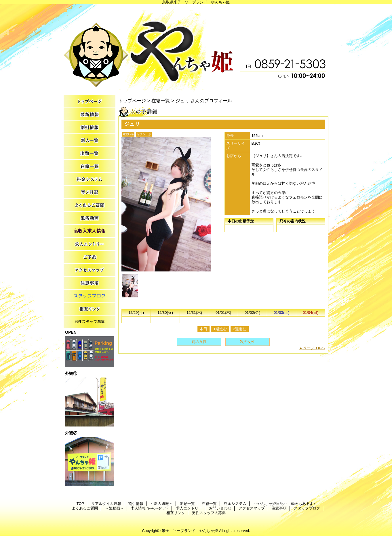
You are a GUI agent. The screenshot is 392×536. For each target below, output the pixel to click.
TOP (90, 102)
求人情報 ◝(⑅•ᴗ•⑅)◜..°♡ (90, 231)
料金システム (90, 179)
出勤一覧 (90, 153)
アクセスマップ (90, 270)
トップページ (132, 101)
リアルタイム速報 (90, 115)
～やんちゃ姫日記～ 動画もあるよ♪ (90, 192)
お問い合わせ (90, 257)
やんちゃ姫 (196, 48)
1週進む (220, 329)
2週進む (240, 329)
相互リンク (90, 309)
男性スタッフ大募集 (90, 322)
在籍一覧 (90, 166)
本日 (203, 329)
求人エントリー (90, 244)
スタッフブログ (90, 296)
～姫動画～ (90, 218)
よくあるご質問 (90, 205)
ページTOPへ (314, 348)
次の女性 (248, 342)
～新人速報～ (90, 140)
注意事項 (90, 283)
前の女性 (199, 342)
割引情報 (90, 128)
